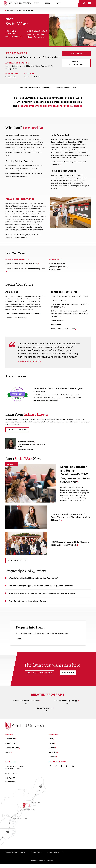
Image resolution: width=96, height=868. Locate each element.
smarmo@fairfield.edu (26, 450)
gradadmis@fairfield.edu (59, 267)
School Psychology (45, 708)
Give (58, 3)
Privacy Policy (36, 852)
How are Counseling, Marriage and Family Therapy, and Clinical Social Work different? (70, 517)
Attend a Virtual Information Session (35, 88)
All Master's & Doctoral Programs (20, 10)
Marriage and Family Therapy (66, 701)
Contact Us (11, 778)
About (8, 752)
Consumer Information (56, 852)
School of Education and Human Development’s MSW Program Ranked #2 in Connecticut (75, 474)
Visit (36, 3)
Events (52, 748)
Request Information (76, 63)
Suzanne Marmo (26, 442)
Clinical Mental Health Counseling (25, 701)
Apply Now (76, 54)
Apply (48, 3)
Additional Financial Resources (63, 329)
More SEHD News (17, 560)
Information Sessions (40, 673)
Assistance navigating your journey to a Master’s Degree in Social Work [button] (41, 586)
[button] (84, 3)
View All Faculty (17, 430)
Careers (52, 757)
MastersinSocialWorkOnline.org (45, 400)
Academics (10, 739)
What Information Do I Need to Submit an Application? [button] (34, 578)
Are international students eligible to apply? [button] (29, 601)
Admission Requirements (15, 318)
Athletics (53, 752)
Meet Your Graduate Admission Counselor (22, 313)
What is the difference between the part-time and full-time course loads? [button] (42, 593)
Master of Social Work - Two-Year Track (21, 264)
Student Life (11, 743)
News (51, 743)
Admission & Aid (12, 748)
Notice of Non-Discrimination (42, 861)
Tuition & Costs (57, 320)
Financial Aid (56, 325)
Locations (10, 782)
